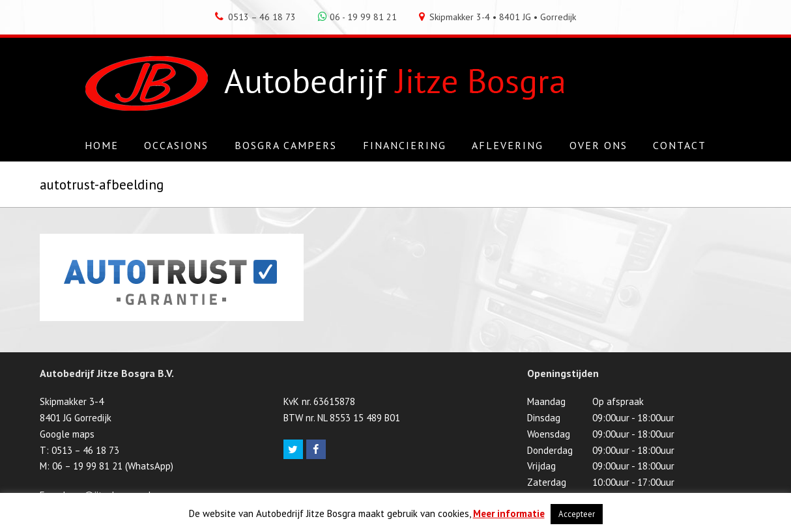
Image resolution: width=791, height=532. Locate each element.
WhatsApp (149, 466)
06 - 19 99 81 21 (357, 17)
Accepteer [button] (577, 514)
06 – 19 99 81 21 (87, 466)
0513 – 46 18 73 (255, 17)
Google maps (67, 434)
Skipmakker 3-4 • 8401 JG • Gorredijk (497, 17)
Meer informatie (509, 513)
